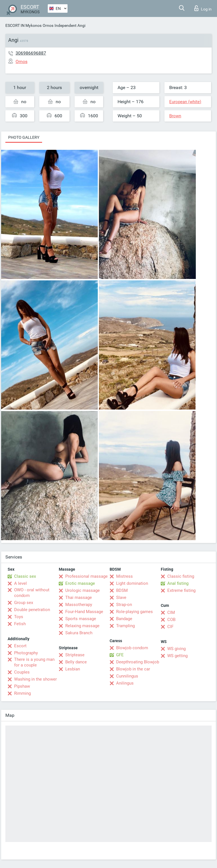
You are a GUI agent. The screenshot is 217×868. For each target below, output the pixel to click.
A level (20, 583)
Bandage (124, 619)
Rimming (22, 693)
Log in (203, 8)
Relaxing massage (82, 626)
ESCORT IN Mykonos (23, 25)
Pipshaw (22, 686)
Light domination (132, 583)
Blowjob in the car (133, 669)
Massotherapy (79, 605)
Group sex (24, 603)
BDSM (122, 590)
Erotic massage (80, 583)
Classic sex (25, 576)
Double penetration (32, 610)
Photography (26, 653)
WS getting (177, 656)
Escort (20, 646)
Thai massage (79, 598)
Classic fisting (181, 576)
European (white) (185, 102)
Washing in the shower (35, 679)
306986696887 (31, 53)
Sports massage (81, 619)
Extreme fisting (181, 590)
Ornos (48, 25)
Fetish (20, 624)
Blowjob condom (132, 648)
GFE (120, 655)
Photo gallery (24, 137)
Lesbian (73, 669)
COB (171, 620)
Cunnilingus (127, 676)
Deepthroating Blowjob (138, 662)
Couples (22, 672)
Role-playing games (134, 612)
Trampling (125, 626)
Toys (19, 617)
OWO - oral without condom (32, 593)
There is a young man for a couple (34, 662)
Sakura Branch (79, 633)
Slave (121, 598)
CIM (171, 612)
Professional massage (86, 576)
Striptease (75, 655)
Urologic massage (83, 590)
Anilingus (125, 683)
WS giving (176, 649)
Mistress (124, 576)
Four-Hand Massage (84, 612)
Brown (175, 116)
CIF (170, 627)
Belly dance (76, 662)
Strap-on (124, 605)
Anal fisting (178, 583)
